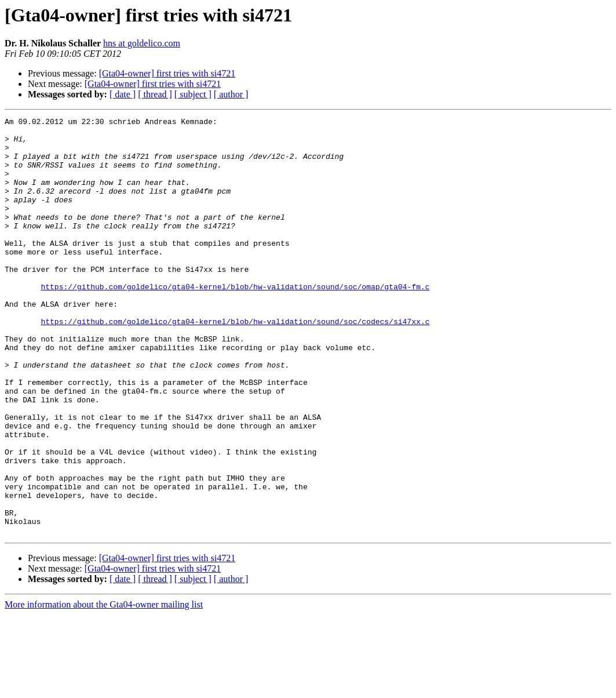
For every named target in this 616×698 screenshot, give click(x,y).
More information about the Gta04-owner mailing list (104, 688)
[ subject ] (193, 94)
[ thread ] (155, 94)
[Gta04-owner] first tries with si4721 (167, 73)
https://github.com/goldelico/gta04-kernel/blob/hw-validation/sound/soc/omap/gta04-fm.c (235, 321)
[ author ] (231, 94)
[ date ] (123, 94)
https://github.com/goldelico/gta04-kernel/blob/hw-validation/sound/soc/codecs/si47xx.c (235, 363)
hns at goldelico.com (142, 43)
